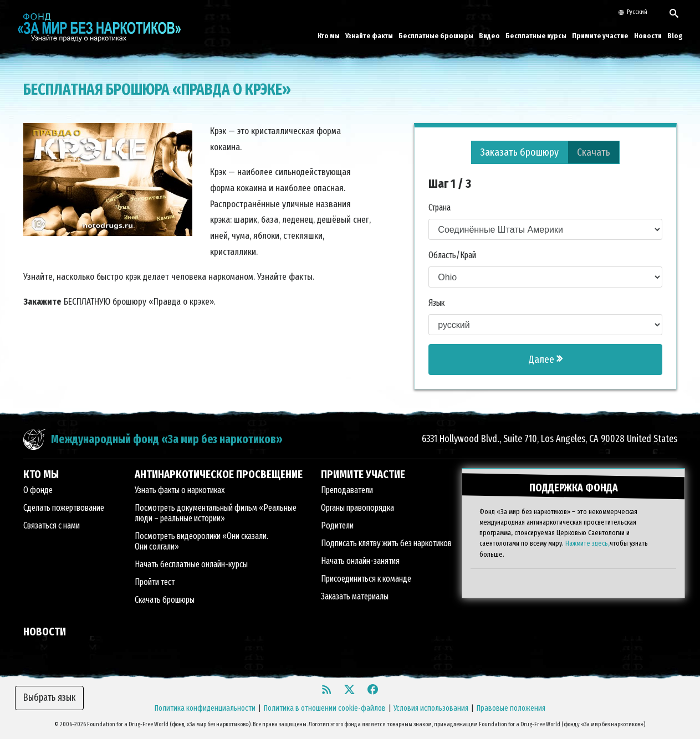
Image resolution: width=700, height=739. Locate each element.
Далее (546, 359)
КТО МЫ (41, 474)
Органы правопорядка (357, 508)
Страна (440, 207)
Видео (489, 36)
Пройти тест (155, 582)
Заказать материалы (355, 596)
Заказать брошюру (520, 152)
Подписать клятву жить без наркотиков (386, 543)
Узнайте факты (369, 36)
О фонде (38, 490)
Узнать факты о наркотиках (180, 490)
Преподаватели (347, 490)
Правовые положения (511, 708)
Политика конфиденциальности (205, 708)
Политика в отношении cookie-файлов (325, 708)
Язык (436, 303)
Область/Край (452, 255)
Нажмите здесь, (587, 543)
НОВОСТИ (45, 632)
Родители (337, 525)
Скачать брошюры (165, 600)
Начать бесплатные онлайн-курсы (191, 564)
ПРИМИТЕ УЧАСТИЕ (363, 474)
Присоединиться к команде (366, 579)
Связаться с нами (52, 525)
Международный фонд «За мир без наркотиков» (167, 440)
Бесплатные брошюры (436, 36)
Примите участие (600, 36)
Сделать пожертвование (64, 508)
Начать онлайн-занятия (360, 561)
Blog (675, 36)
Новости (648, 36)
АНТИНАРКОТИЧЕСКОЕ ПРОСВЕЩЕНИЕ (219, 474)
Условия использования (431, 708)
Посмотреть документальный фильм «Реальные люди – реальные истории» (216, 513)
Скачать (594, 152)
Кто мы (329, 36)
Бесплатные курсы (536, 36)
